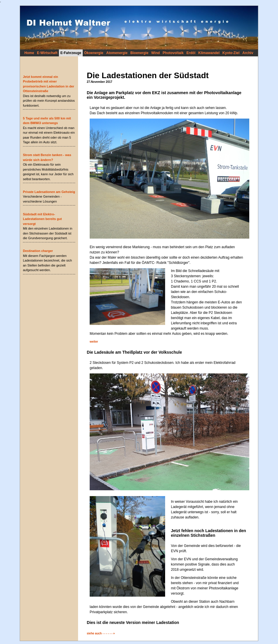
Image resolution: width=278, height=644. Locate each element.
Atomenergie (117, 53)
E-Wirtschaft (47, 53)
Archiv (248, 53)
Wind (155, 53)
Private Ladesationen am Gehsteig (49, 192)
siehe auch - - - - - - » (101, 633)
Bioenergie (139, 53)
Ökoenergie (94, 53)
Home (29, 53)
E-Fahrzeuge (71, 53)
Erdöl (191, 53)
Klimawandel (209, 53)
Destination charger (38, 251)
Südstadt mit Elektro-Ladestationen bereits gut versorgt (42, 219)
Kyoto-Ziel (231, 53)
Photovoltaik (173, 53)
